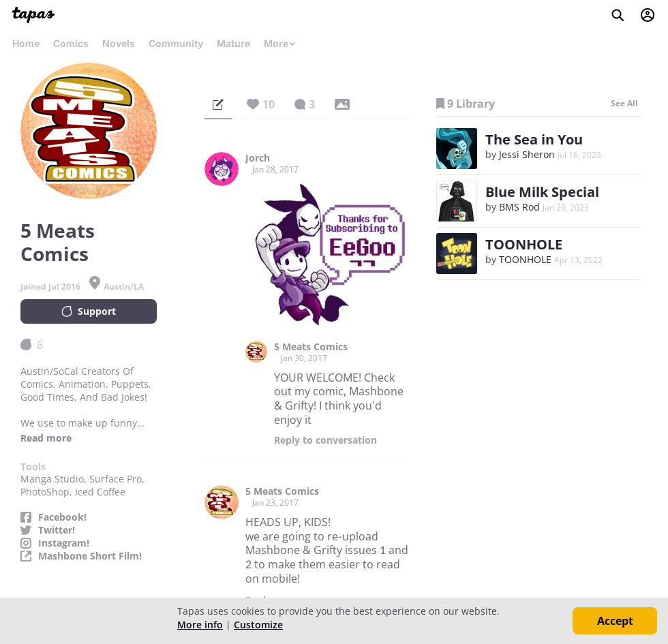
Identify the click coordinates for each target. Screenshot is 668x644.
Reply (325, 440)
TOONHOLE (524, 244)
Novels (119, 43)
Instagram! (64, 543)
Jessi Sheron (527, 154)
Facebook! (62, 517)
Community (176, 43)
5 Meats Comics (311, 347)
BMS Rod (519, 207)
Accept (615, 621)
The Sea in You (534, 139)
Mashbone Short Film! (90, 556)
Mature (233, 43)
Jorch (258, 158)
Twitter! (57, 530)
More (280, 43)
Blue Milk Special (542, 192)
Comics (71, 43)
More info (200, 625)
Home (26, 43)
